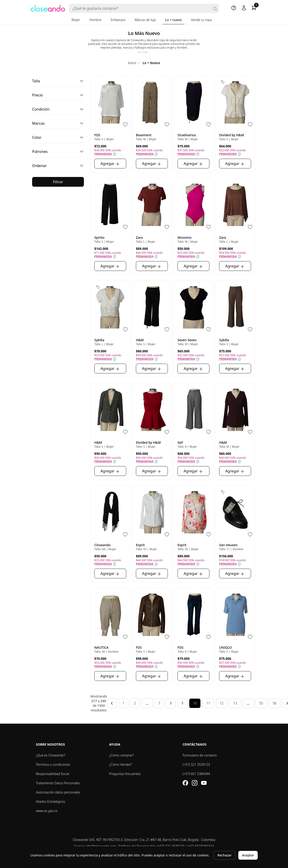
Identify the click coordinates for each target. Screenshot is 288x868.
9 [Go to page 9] (182, 703)
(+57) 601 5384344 (196, 774)
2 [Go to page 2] (135, 703)
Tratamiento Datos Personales (58, 783)
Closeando (102, 545)
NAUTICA (101, 647)
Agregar (110, 164)
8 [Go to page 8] (171, 703)
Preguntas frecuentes (125, 774)
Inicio (132, 63)
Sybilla (99, 340)
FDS (97, 135)
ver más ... (144, 52)
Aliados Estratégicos (51, 801)
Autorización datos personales (58, 792)
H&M (140, 340)
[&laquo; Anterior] (112, 703)
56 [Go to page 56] (275, 703)
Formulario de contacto (200, 755)
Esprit (140, 545)
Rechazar (225, 855)
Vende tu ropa (201, 20)
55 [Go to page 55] (261, 703)
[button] (58, 81)
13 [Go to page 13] (235, 703)
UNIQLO (225, 647)
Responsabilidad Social (52, 774)
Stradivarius (187, 135)
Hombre (95, 20)
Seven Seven (187, 340)
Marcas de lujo (145, 20)
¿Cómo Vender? (121, 764)
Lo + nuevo (174, 20)
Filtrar (58, 182)
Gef (180, 442)
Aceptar (248, 855)
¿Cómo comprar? (121, 755)
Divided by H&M (231, 135)
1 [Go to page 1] (123, 703)
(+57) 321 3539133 (196, 764)
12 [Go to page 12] (222, 703)
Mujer (76, 20)
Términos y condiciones (53, 764)
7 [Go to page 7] (159, 703)
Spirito (99, 237)
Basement (144, 135)
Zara (139, 237)
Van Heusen (228, 545)
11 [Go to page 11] (208, 703)
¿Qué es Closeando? (51, 755)
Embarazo (118, 20)
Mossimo (185, 237)
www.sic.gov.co (47, 811)
